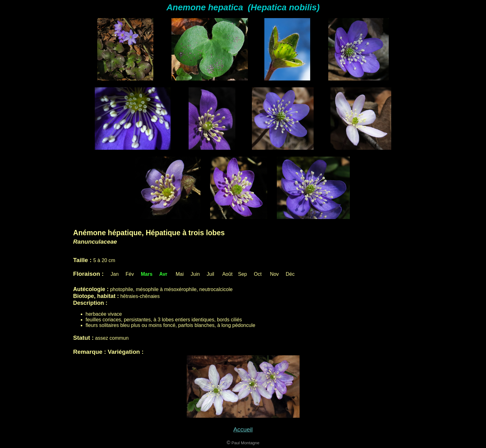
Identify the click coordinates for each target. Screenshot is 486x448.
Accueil (243, 429)
